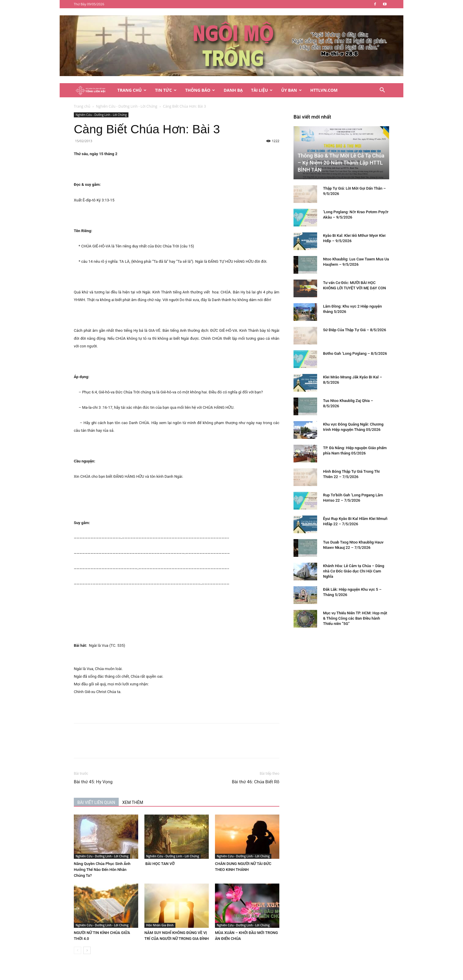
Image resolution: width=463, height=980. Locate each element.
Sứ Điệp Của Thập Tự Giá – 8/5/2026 (355, 330)
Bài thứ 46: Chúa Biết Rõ (256, 782)
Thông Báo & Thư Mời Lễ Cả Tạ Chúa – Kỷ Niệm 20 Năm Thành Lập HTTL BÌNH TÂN (341, 163)
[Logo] (94, 90)
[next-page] (87, 950)
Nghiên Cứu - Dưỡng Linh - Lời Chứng (127, 106)
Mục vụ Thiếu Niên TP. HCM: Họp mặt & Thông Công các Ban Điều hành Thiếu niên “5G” (355, 618)
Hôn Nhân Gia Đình (160, 925)
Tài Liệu (262, 90)
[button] (382, 91)
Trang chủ (82, 106)
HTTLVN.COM (324, 90)
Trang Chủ (132, 90)
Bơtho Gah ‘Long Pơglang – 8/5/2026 (355, 353)
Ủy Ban (291, 90)
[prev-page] (78, 950)
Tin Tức (166, 90)
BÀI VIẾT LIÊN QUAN (96, 802)
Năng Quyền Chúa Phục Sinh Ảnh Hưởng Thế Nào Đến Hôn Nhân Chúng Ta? (102, 870)
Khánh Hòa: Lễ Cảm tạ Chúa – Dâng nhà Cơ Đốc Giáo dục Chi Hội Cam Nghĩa (354, 571)
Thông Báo (200, 90)
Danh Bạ (233, 90)
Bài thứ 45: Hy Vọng (93, 782)
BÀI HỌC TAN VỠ (159, 864)
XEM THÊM (133, 802)
